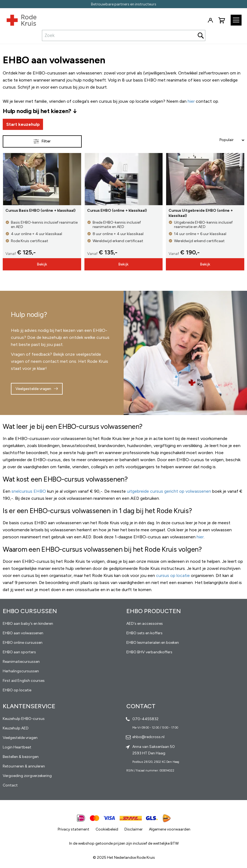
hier (200, 537)
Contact (10, 785)
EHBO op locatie (17, 690)
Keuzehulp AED (16, 728)
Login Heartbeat (17, 747)
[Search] (201, 35)
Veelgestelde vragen (33, 389)
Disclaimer (134, 829)
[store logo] (18, 19)
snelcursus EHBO (29, 491)
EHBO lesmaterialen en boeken (153, 643)
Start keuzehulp (23, 124)
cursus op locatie (173, 575)
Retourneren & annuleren (24, 766)
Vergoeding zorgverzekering (27, 776)
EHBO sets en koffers (144, 633)
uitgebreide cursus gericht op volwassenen (169, 491)
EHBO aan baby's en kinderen (28, 624)
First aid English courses (24, 681)
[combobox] (124, 35)
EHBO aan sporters (19, 652)
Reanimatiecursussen (21, 662)
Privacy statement (74, 829)
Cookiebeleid (107, 829)
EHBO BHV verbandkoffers (149, 652)
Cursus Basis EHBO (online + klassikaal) (40, 210)
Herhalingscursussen (21, 671)
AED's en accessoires (145, 624)
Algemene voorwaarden (170, 829)
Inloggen (210, 20)
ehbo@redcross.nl (148, 737)
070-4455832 (145, 719)
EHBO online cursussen (23, 643)
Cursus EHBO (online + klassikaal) (117, 210)
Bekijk (42, 264)
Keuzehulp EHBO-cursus (24, 719)
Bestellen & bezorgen (21, 757)
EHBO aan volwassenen (23, 633)
